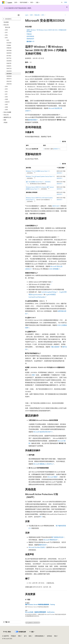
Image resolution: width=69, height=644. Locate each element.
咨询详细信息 (30, 36)
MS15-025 (56, 206)
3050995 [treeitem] (9, 61)
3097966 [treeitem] (9, 50)
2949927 (56, 149)
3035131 (59, 173)
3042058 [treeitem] (9, 71)
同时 (33, 375)
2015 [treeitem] (8, 40)
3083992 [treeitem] (9, 53)
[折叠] (19, 15)
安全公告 (37, 15)
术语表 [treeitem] (5, 122)
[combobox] (11, 19)
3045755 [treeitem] (9, 68)
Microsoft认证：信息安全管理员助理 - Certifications (40, 612)
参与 (25, 636)
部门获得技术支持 (57, 537)
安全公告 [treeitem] (8, 27)
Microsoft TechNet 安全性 (37, 547)
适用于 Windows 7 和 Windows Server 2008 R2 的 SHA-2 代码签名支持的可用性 (46, 31)
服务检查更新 (32, 120)
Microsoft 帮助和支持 (50, 540)
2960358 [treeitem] (9, 84)
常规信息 (29, 34)
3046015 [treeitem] (9, 66)
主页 (31, 15)
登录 (66, 2)
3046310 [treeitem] (9, 63)
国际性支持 (42, 545)
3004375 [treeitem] (9, 79)
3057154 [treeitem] (9, 58)
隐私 (30, 636)
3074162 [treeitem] (9, 56)
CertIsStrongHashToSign (49, 292)
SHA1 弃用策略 (54, 269)
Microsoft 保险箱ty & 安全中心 (43, 464)
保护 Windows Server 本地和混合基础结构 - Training (40, 604)
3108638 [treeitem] (9, 48)
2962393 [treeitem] (9, 81)
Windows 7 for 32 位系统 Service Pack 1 (37, 171)
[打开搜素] (62, 2)
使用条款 (50, 636)
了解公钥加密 (55, 347)
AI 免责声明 (5, 636)
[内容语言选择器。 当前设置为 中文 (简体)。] (7, 632)
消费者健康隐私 (39, 636)
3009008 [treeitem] (9, 76)
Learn (27, 15)
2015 (43, 15)
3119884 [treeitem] (9, 45)
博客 (19, 636)
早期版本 (13, 636)
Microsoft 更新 (52, 477)
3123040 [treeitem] (9, 43)
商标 (55, 636)
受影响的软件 (30, 39)
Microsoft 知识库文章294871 (42, 432)
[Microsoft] (3, 2)
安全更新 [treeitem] (6, 22)
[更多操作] (65, 15)
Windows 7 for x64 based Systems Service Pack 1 (39, 176)
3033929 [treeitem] (9, 74)
